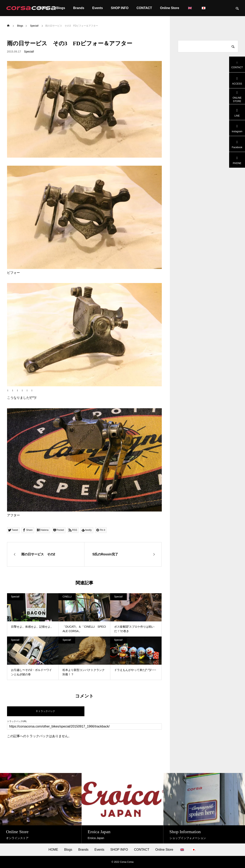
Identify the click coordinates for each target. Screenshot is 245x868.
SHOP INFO (120, 8)
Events (97, 8)
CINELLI (67, 597)
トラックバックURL (17, 721)
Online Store (170, 8)
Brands (79, 8)
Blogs (68, 850)
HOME (53, 850)
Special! (29, 52)
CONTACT (144, 8)
